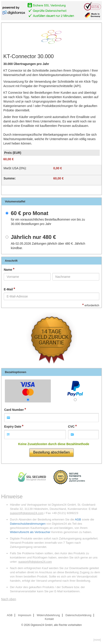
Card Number (14, 410)
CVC (71, 427)
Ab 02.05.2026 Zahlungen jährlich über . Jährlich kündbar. (48, 246)
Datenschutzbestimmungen (28, 524)
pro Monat (30, 213)
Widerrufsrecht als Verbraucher (30, 532)
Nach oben (9, 599)
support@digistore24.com (27, 513)
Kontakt (49, 619)
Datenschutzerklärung (78, 615)
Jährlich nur (33, 237)
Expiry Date (13, 427)
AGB (78, 519)
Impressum (25, 615)
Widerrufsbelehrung (48, 615)
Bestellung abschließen (51, 452)
